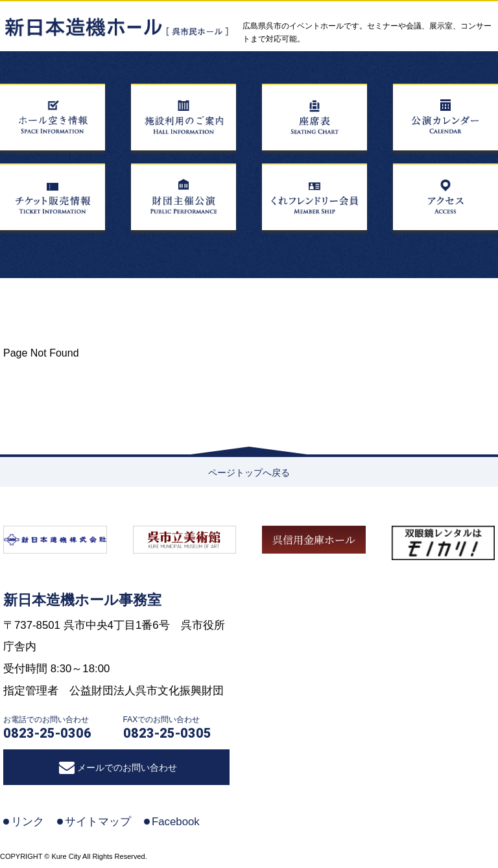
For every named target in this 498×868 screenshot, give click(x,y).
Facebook (176, 822)
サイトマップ (98, 822)
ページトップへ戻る (249, 473)
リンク (28, 822)
